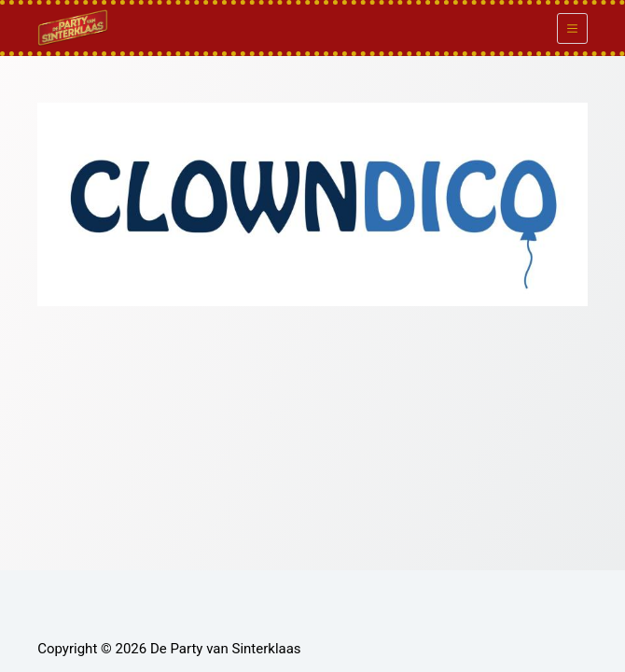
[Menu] (572, 28)
